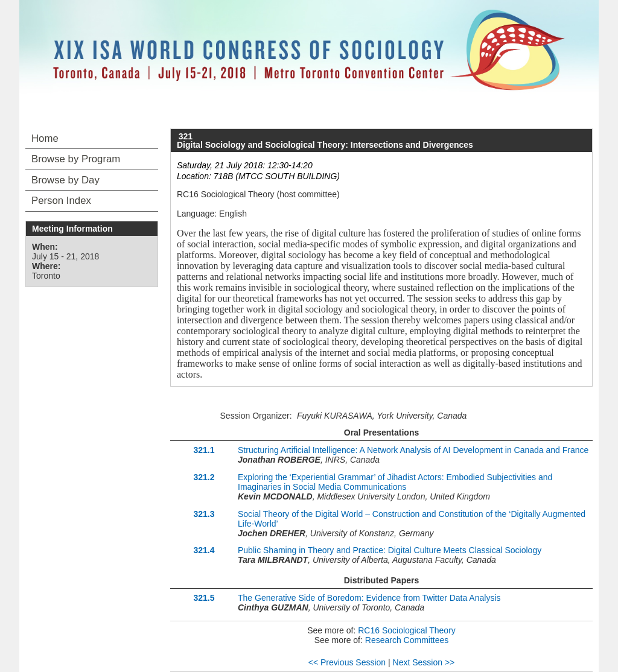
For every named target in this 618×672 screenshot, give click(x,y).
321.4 (204, 550)
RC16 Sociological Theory (407, 630)
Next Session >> (424, 662)
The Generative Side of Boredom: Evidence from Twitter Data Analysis (369, 598)
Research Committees (407, 640)
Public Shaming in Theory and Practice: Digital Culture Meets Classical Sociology (390, 550)
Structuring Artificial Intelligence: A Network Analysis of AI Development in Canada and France (413, 450)
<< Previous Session (347, 662)
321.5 (204, 598)
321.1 (204, 450)
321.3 (204, 514)
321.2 (204, 477)
